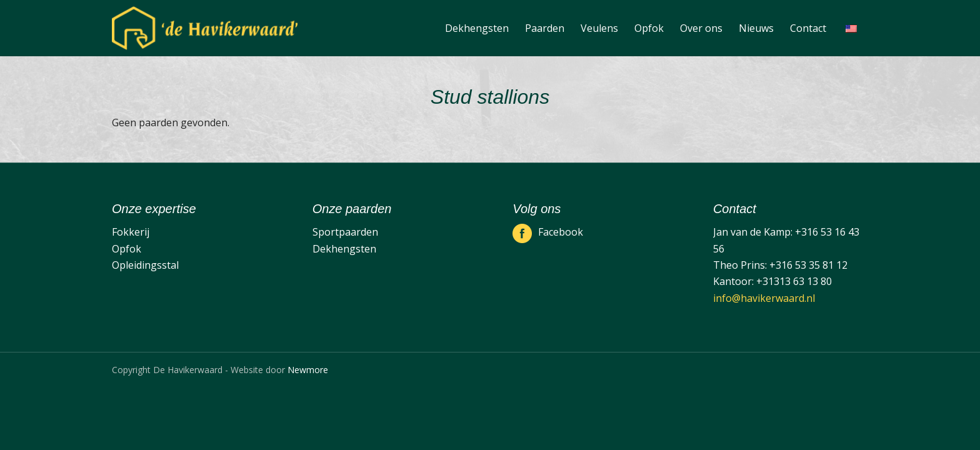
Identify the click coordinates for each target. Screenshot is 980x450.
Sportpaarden (345, 232)
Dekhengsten (344, 249)
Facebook (561, 232)
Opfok (127, 249)
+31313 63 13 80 (794, 281)
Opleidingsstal (145, 265)
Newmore (308, 370)
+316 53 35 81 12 (808, 265)
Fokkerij (131, 232)
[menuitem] (477, 28)
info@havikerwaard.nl (764, 298)
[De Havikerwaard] (205, 28)
